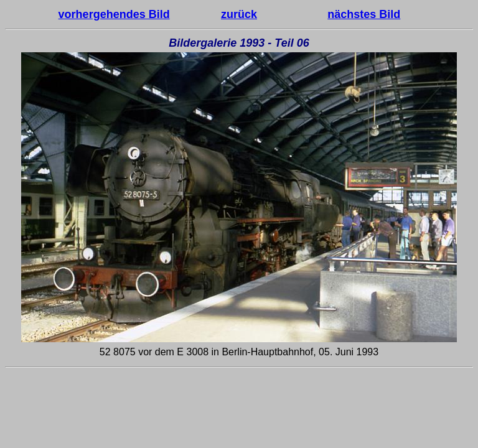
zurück (239, 14)
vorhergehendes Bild (114, 14)
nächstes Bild (364, 14)
